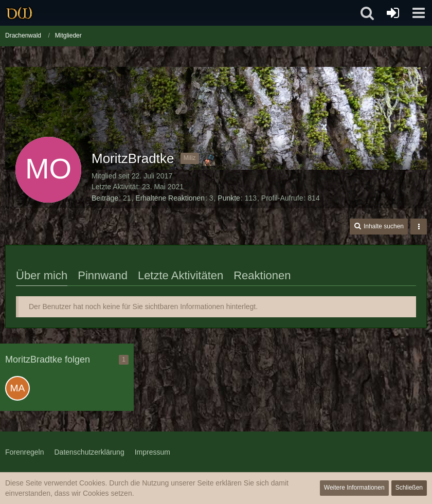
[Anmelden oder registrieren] (393, 13)
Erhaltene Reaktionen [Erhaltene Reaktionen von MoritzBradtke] (170, 198)
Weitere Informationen (354, 488)
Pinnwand (103, 275)
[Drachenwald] (19, 13)
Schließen (409, 488)
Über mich (42, 275)
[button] (419, 13)
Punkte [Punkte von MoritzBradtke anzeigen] (229, 198)
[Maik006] (17, 388)
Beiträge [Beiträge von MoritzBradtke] (105, 198)
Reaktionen (262, 275)
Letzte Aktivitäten (181, 275)
